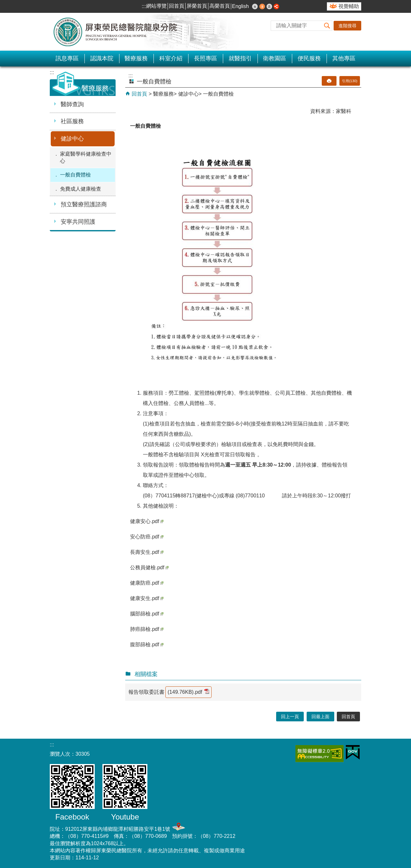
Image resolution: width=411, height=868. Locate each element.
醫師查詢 (72, 104)
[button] (327, 26)
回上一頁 (290, 717)
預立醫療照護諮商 (84, 204)
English (240, 6)
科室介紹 (171, 58)
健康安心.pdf (147, 521)
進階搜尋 (347, 26)
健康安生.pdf (147, 598)
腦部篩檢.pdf (147, 614)
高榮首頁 (220, 6)
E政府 (353, 752)
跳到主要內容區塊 (3, 3)
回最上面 (320, 717)
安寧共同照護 (78, 222)
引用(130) (350, 81)
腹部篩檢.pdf (147, 645)
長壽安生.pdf (147, 552)
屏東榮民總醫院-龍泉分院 (116, 32)
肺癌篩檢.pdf (147, 629)
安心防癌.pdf (147, 537)
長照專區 (205, 58)
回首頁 (177, 6)
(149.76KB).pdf (188, 692)
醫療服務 (136, 58)
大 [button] (269, 6)
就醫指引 (240, 58)
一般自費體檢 (75, 175)
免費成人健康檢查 (81, 189)
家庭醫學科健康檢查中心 (86, 157)
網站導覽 (156, 6)
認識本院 (102, 58)
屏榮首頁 (197, 6)
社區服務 (72, 121)
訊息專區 (67, 58)
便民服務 (309, 58)
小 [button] (255, 6)
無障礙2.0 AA (319, 754)
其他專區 (344, 58)
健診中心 (72, 139)
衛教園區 (275, 58)
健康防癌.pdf (147, 583)
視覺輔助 (349, 6)
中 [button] (262, 6)
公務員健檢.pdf (149, 567)
